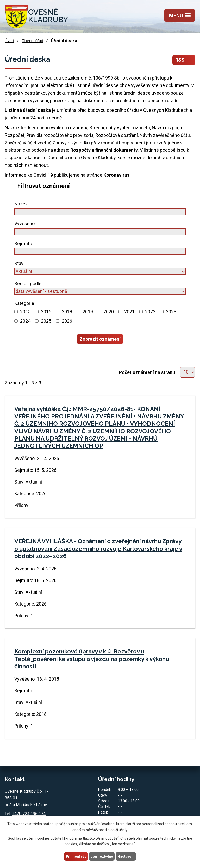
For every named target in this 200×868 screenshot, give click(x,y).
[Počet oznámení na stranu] (187, 373)
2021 (129, 312)
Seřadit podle (28, 284)
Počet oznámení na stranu (147, 373)
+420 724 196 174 (29, 815)
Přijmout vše (76, 856)
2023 (171, 312)
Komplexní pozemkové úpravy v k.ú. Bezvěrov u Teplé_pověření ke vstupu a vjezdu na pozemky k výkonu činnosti (92, 660)
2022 (150, 312)
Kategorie (24, 304)
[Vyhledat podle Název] (100, 212)
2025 (46, 321)
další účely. (119, 829)
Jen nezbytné (102, 856)
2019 (88, 312)
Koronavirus (116, 175)
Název (21, 204)
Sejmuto (23, 244)
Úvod (9, 41)
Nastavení (127, 856)
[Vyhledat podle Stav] (100, 272)
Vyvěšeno (24, 224)
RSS (184, 60)
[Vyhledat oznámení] (100, 339)
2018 (67, 312)
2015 (25, 312)
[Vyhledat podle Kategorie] (16, 312)
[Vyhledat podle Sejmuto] (100, 252)
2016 (46, 312)
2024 (25, 321)
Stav (19, 264)
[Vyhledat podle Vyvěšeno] (100, 232)
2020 (109, 312)
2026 (67, 321)
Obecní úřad (32, 41)
